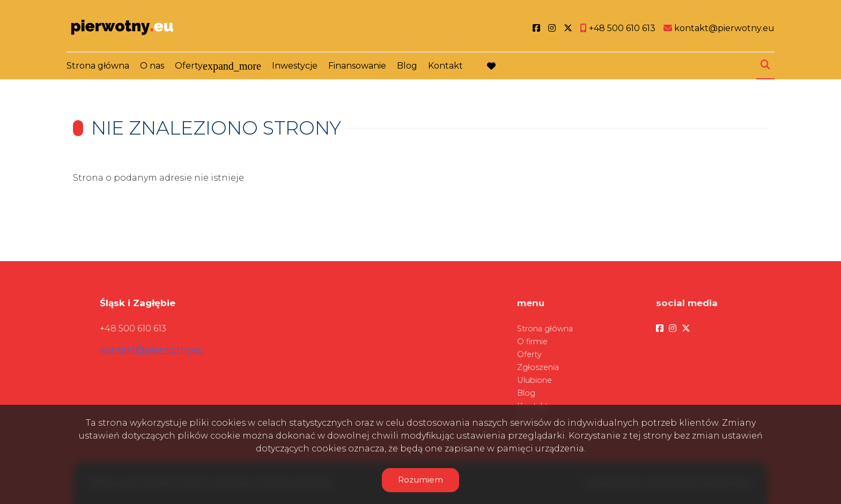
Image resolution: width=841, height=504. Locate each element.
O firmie (532, 342)
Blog (407, 66)
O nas (152, 66)
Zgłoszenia (538, 367)
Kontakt (445, 66)
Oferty (189, 66)
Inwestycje (295, 66)
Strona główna (98, 66)
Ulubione (534, 380)
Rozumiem (420, 480)
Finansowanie (357, 66)
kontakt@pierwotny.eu (152, 350)
